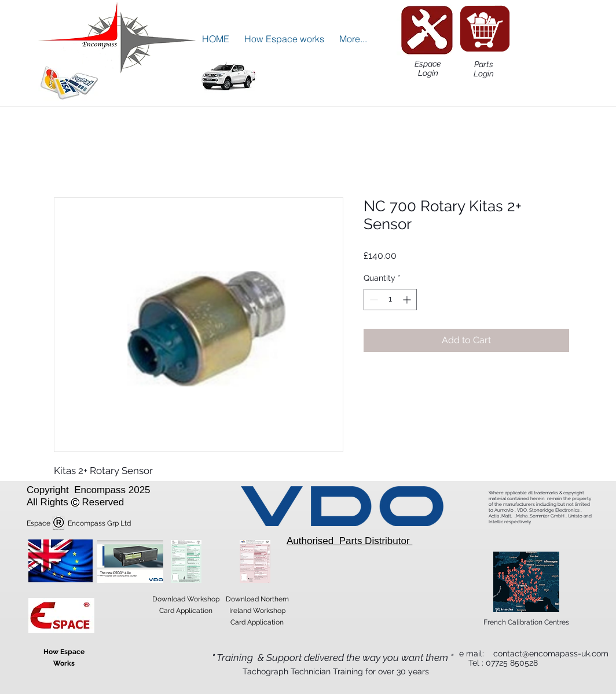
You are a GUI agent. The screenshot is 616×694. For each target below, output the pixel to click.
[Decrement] (373, 300)
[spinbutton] (390, 300)
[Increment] (408, 300)
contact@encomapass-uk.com (551, 653)
